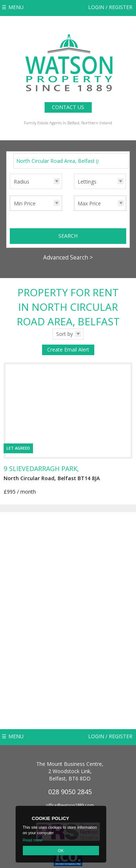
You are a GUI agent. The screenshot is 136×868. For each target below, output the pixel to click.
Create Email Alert (68, 349)
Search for (10, 153)
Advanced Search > (68, 258)
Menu (16, 7)
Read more (33, 840)
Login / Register (110, 7)
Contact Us (68, 107)
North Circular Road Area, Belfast (59, 161)
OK (61, 851)
